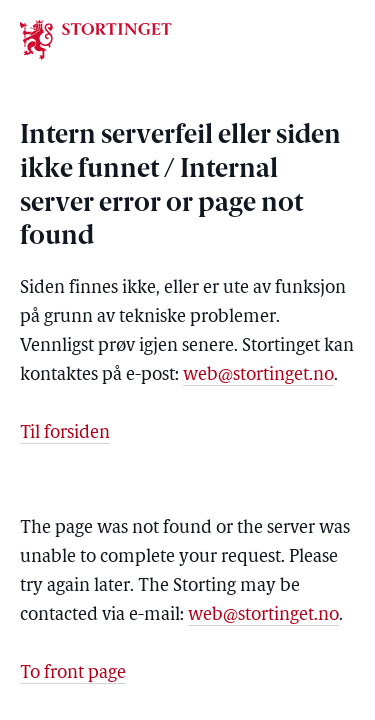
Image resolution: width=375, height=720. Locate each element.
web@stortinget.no (258, 375)
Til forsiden (65, 433)
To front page (73, 673)
